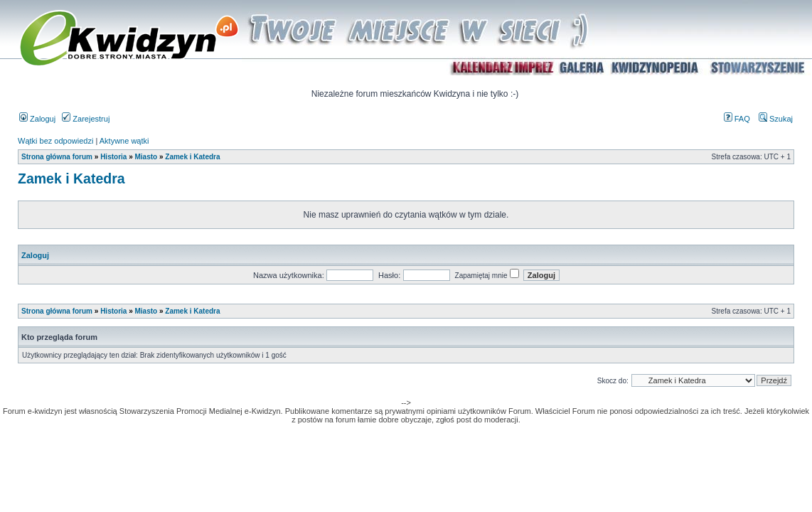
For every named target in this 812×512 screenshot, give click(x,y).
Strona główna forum (57, 157)
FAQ (737, 119)
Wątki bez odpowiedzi (55, 141)
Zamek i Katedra (192, 157)
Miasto (146, 157)
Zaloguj (37, 119)
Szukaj (776, 119)
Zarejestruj (86, 119)
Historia (113, 157)
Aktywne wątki (124, 141)
